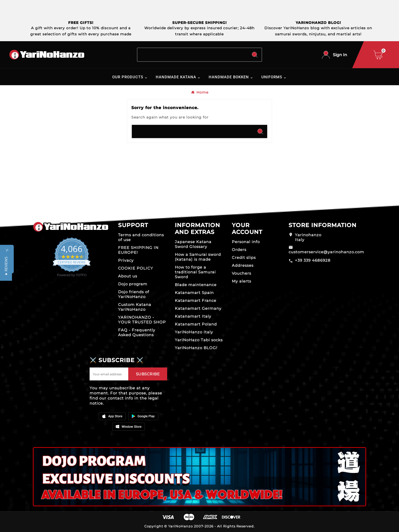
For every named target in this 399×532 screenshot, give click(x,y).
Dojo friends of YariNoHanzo (134, 294)
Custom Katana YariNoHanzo (135, 307)
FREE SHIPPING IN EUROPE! (138, 250)
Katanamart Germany (198, 308)
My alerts (241, 281)
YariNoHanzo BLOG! (196, 348)
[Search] (193, 55)
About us (128, 276)
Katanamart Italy (193, 316)
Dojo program (133, 284)
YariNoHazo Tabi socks (199, 340)
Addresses (243, 265)
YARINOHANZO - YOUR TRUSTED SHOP (142, 320)
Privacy (126, 260)
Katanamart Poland (196, 324)
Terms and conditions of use (141, 237)
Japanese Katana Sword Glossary (193, 244)
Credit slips (244, 257)
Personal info (246, 242)
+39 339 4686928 (313, 260)
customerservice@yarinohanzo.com (326, 252)
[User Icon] (334, 55)
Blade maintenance (196, 285)
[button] (6, 266)
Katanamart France (196, 300)
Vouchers (241, 273)
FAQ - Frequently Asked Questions (137, 332)
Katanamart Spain (194, 293)
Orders (239, 250)
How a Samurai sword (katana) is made (198, 257)
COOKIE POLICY (136, 268)
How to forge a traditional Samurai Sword (195, 272)
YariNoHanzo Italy (194, 332)
